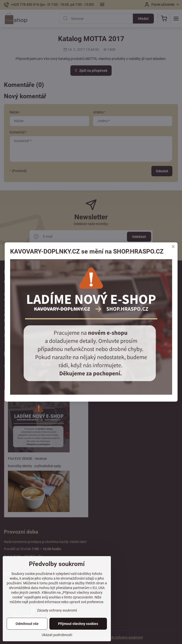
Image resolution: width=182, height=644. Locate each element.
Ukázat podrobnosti (57, 635)
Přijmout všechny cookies (78, 624)
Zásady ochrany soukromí (57, 611)
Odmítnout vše (27, 624)
